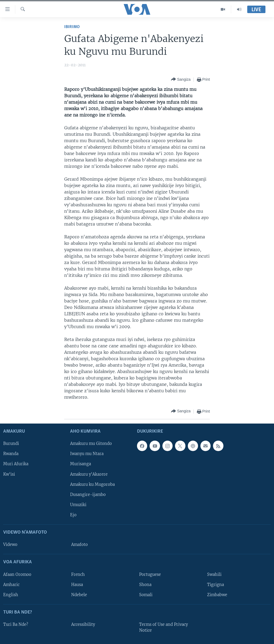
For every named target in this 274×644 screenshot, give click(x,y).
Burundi (11, 444)
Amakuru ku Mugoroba (92, 484)
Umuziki (78, 505)
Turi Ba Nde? (16, 624)
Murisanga (81, 464)
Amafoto (79, 545)
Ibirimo (72, 27)
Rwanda (11, 454)
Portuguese (150, 574)
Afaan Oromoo (17, 574)
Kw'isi (9, 474)
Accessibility (83, 624)
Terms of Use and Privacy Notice (163, 627)
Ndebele (79, 595)
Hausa (77, 584)
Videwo (10, 545)
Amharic (11, 584)
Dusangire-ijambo (88, 494)
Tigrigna (216, 584)
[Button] (181, 79)
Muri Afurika (16, 464)
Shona (145, 584)
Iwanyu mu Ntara (87, 454)
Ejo (73, 515)
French (78, 574)
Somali (146, 595)
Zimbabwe (217, 595)
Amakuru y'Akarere (89, 474)
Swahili (214, 574)
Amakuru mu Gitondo (91, 444)
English (11, 595)
